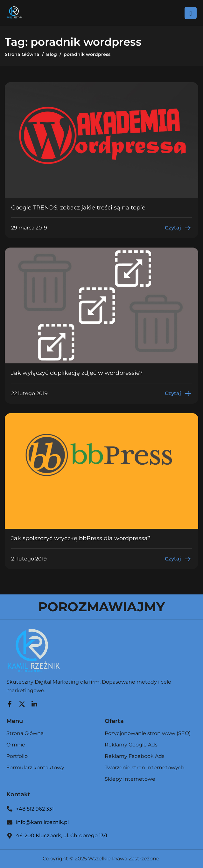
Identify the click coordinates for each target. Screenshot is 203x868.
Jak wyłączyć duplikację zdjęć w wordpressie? (77, 373)
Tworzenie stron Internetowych (145, 768)
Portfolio (17, 756)
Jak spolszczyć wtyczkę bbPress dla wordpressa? (81, 538)
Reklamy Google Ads (131, 745)
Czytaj (178, 228)
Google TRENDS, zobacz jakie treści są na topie (78, 208)
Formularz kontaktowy (35, 768)
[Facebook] (10, 703)
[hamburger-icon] (191, 13)
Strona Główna (25, 734)
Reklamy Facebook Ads (135, 756)
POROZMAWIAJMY (101, 607)
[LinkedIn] (34, 703)
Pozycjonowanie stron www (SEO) (148, 734)
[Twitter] (22, 703)
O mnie (16, 745)
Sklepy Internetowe (130, 779)
